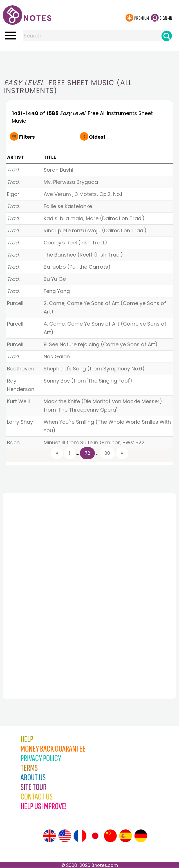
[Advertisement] (89, 62)
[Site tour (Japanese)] (95, 836)
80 (107, 453)
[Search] (167, 36)
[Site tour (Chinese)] (110, 836)
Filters (27, 137)
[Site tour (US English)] (65, 836)
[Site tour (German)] (141, 836)
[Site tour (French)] (80, 836)
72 (87, 453)
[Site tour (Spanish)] (126, 836)
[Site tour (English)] (50, 836)
